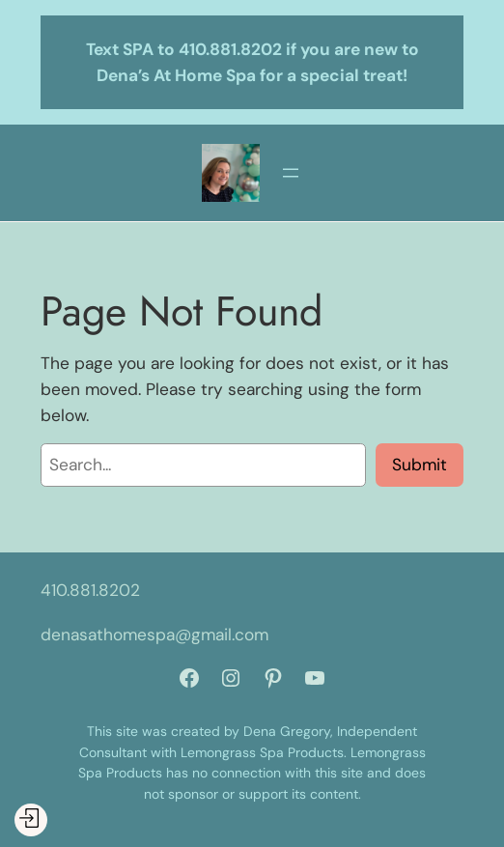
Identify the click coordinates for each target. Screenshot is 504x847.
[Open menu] (291, 173)
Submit (420, 465)
